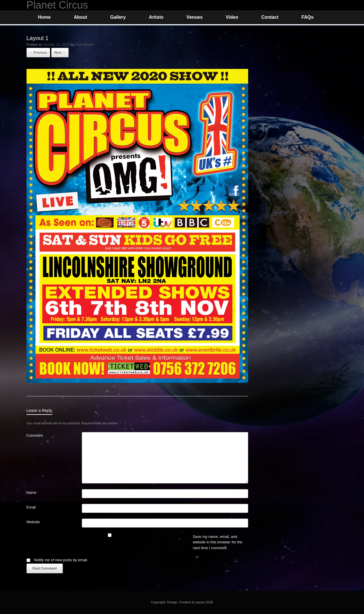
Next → (60, 52)
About (80, 17)
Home (44, 17)
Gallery (118, 17)
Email (32, 507)
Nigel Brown (85, 45)
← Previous (38, 52)
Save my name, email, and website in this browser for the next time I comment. (218, 542)
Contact (270, 17)
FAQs (308, 17)
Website (33, 522)
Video (232, 17)
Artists (156, 17)
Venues (195, 17)
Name (33, 492)
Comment (35, 435)
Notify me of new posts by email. (61, 560)
